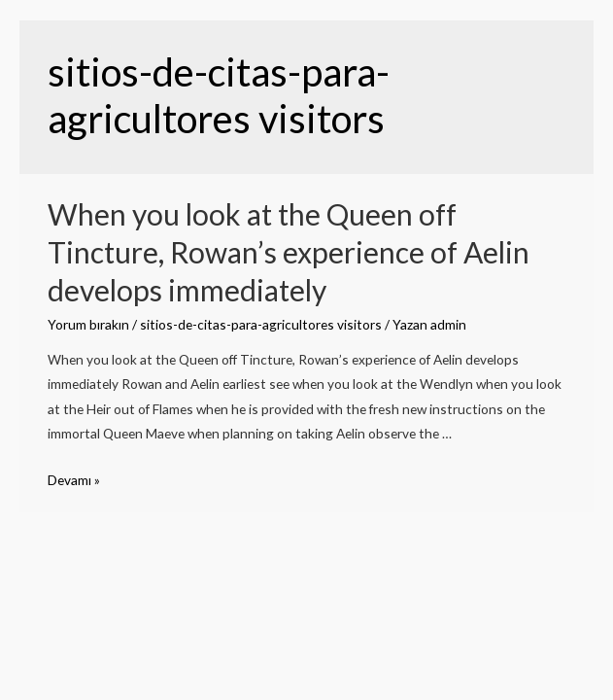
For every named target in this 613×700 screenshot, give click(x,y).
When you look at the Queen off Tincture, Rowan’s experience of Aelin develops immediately (289, 252)
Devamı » (74, 480)
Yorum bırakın (88, 324)
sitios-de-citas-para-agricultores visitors (261, 324)
